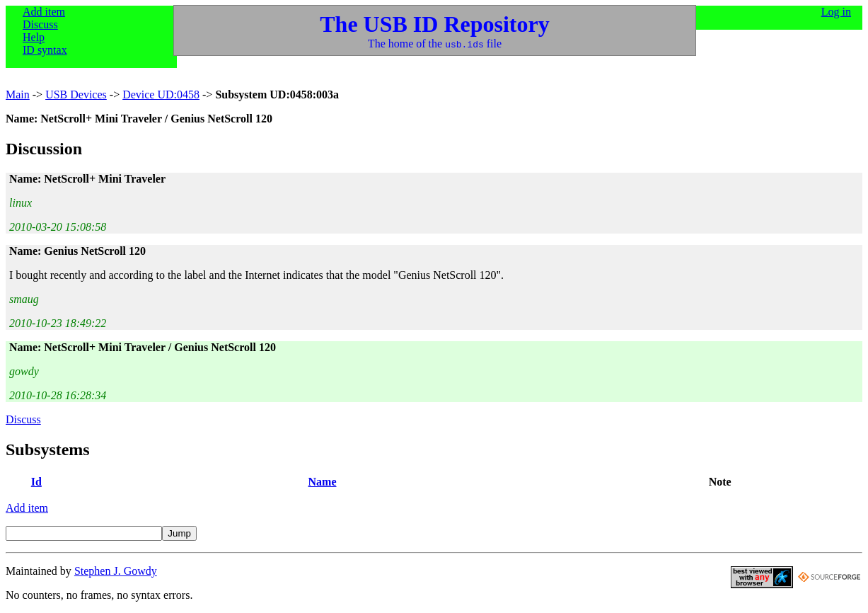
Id (36, 482)
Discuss (40, 24)
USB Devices (76, 94)
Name (323, 482)
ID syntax (45, 50)
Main (18, 94)
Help (34, 37)
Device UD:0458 (161, 94)
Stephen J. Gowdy (116, 571)
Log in (836, 12)
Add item (44, 12)
